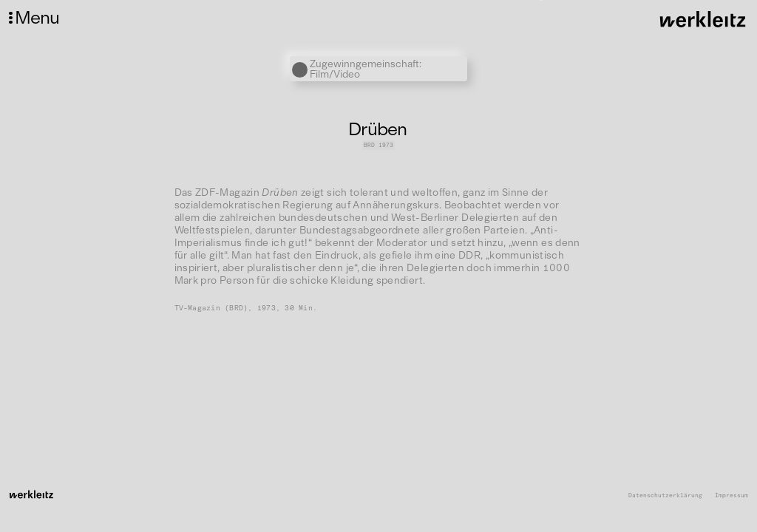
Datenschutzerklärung (665, 495)
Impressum (731, 495)
